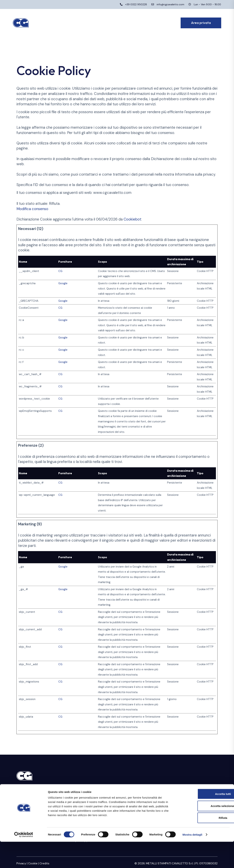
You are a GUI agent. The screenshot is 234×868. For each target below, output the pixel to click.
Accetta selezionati (203, 832)
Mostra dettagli (192, 861)
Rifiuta (204, 844)
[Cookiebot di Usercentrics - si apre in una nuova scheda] (24, 861)
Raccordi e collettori (136, 801)
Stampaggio (129, 789)
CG (60, 271)
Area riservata (183, 789)
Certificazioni (78, 799)
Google (63, 283)
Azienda (75, 789)
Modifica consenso (32, 209)
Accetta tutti (204, 820)
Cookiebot (132, 219)
